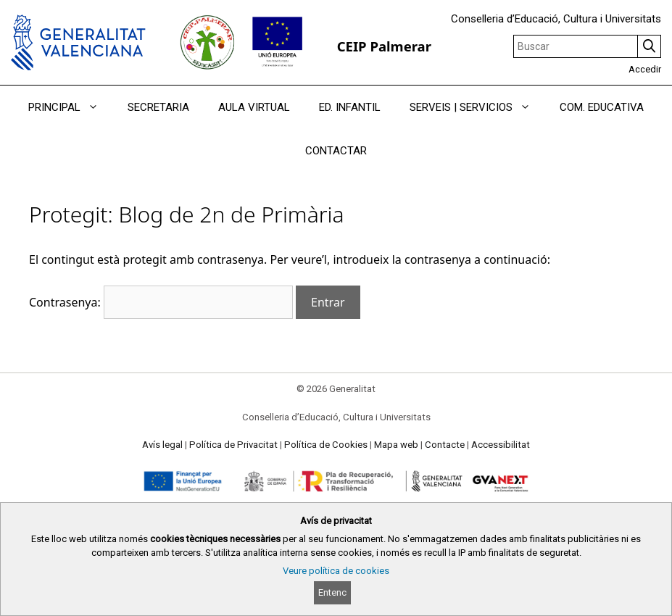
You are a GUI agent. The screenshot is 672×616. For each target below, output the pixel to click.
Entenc (332, 592)
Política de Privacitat (233, 445)
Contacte (445, 445)
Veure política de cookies (336, 571)
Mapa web (396, 445)
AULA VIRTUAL (254, 107)
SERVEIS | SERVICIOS (477, 107)
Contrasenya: (161, 302)
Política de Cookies (326, 445)
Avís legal (162, 445)
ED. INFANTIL (350, 107)
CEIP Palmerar (384, 46)
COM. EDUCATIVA (602, 107)
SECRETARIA (158, 107)
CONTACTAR (336, 151)
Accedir (645, 69)
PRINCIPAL (71, 107)
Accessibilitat (501, 445)
